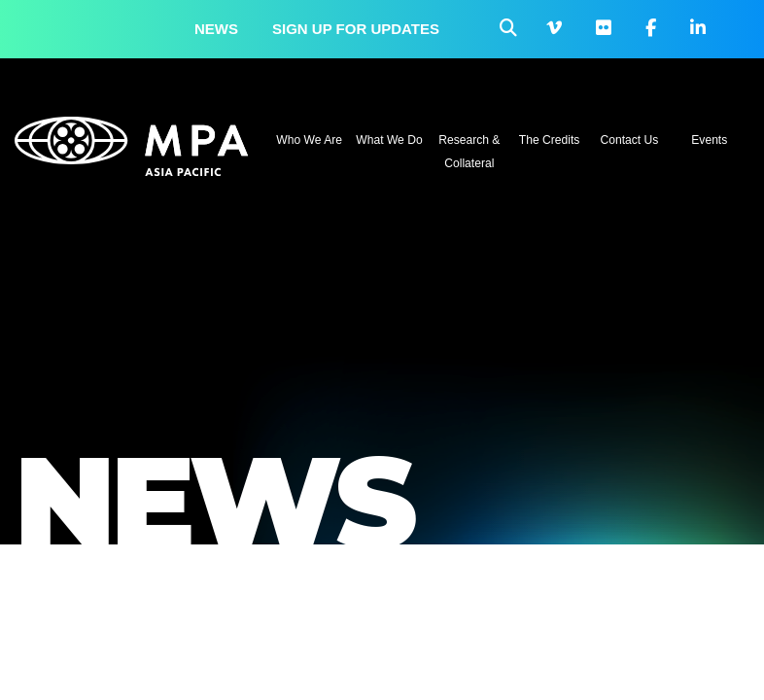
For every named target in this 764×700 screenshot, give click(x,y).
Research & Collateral (469, 152)
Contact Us (630, 140)
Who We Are (309, 140)
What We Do (389, 140)
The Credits (550, 140)
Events (709, 140)
